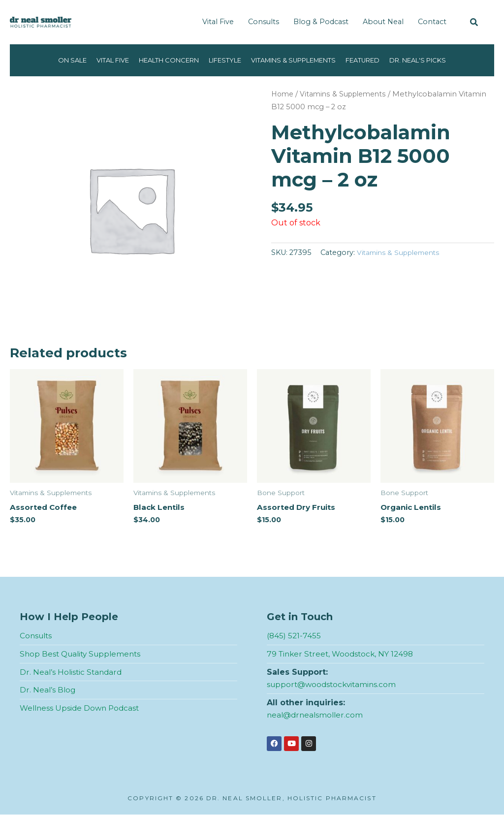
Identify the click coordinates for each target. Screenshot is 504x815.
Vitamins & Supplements (298, 60)
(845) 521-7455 (295, 636)
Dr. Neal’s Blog (48, 690)
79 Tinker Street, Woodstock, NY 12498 (343, 654)
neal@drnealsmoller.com (317, 715)
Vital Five (218, 22)
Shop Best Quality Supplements (83, 654)
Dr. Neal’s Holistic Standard (72, 673)
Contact (432, 22)
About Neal (383, 22)
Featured (376, 60)
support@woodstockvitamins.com (334, 685)
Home (283, 94)
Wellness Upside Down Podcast (82, 708)
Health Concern (159, 60)
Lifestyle (221, 60)
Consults (264, 22)
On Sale (52, 60)
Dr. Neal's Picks (437, 60)
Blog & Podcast (321, 22)
